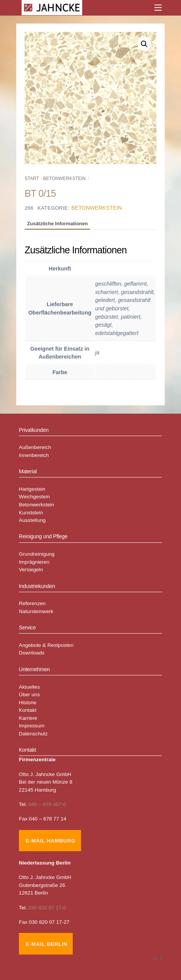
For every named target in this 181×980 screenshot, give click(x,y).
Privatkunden (34, 430)
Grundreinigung (37, 554)
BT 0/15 (40, 193)
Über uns (29, 695)
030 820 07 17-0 (47, 908)
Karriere (28, 718)
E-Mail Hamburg (51, 841)
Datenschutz (33, 734)
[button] (144, 44)
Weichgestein (34, 497)
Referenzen (32, 603)
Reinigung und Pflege (43, 536)
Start (32, 179)
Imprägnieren (34, 562)
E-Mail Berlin (47, 944)
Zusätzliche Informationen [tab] (57, 224)
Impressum (32, 726)
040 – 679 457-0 (47, 804)
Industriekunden (37, 586)
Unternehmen (34, 669)
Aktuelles (29, 687)
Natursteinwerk (36, 611)
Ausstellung (32, 520)
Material (28, 471)
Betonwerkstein (64, 179)
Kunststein (31, 513)
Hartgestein (32, 489)
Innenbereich (34, 455)
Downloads (32, 653)
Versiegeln (31, 570)
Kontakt (28, 710)
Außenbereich (35, 447)
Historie (28, 703)
